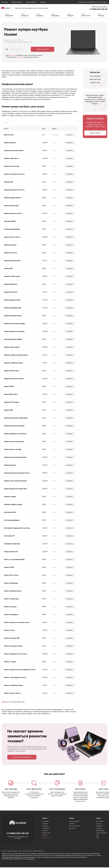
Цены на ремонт (31, 2)
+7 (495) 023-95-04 (96, 9)
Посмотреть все (48, 838)
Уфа (97, 836)
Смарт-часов (86, 15)
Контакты (43, 2)
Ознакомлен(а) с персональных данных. (22, 58)
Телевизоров (55, 15)
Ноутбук (45, 827)
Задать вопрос (95, 133)
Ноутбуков (40, 15)
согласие (12, 56)
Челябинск (100, 827)
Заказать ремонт (42, 50)
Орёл (98, 838)
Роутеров (101, 15)
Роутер (45, 836)
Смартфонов (9, 15)
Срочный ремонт (17, 2)
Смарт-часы (46, 834)
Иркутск (99, 824)
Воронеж (99, 829)
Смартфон (46, 822)
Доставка (5, 2)
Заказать (70, 135)
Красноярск (100, 822)
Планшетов (25, 15)
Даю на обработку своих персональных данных (23, 56)
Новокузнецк (100, 831)
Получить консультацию (22, 758)
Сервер (45, 831)
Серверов (70, 15)
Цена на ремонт (74, 822)
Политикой (21, 58)
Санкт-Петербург (102, 834)
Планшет (45, 824)
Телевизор (46, 829)
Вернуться (6, 702)
